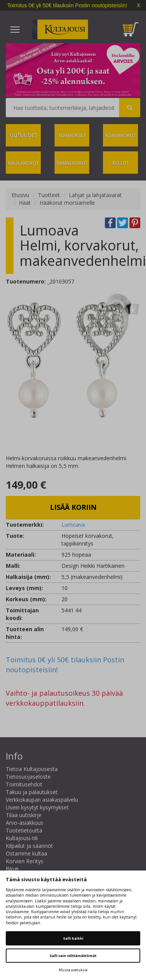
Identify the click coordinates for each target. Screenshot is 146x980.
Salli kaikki (73, 938)
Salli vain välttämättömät (73, 956)
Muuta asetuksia (73, 970)
